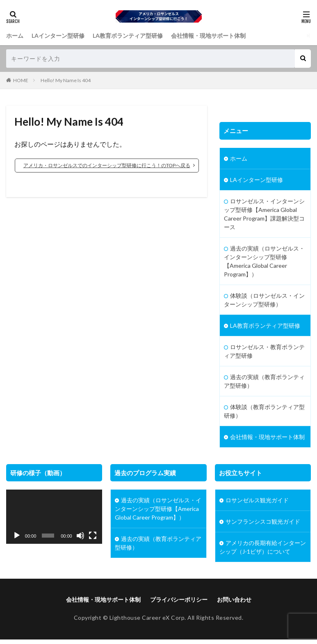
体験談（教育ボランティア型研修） (264, 411)
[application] (54, 517)
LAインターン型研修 (58, 36)
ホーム (15, 36)
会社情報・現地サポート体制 (208, 36)
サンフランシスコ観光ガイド (263, 521)
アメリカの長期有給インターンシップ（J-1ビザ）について (263, 547)
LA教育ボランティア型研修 (128, 36)
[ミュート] (80, 536)
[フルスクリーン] (93, 536)
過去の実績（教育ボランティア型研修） (264, 381)
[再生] (17, 536)
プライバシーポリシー (179, 599)
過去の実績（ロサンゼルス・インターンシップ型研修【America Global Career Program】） (264, 261)
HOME (21, 80)
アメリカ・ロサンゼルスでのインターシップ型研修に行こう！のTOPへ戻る (107, 165)
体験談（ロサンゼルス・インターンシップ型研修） (264, 300)
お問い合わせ (234, 599)
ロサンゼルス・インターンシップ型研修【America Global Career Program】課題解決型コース (264, 214)
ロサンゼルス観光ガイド (257, 500)
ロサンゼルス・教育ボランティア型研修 (264, 351)
